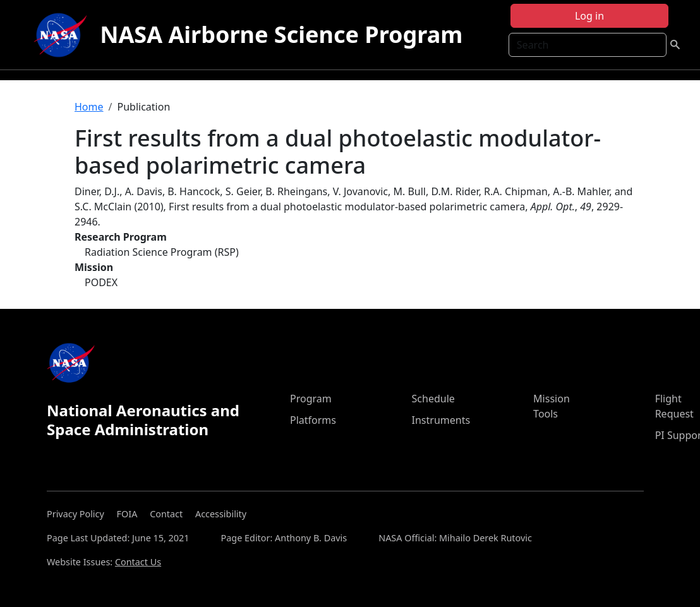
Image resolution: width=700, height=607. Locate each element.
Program (311, 399)
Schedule (433, 399)
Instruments (441, 420)
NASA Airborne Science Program (281, 34)
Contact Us (138, 562)
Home (89, 107)
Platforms (313, 420)
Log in (589, 16)
